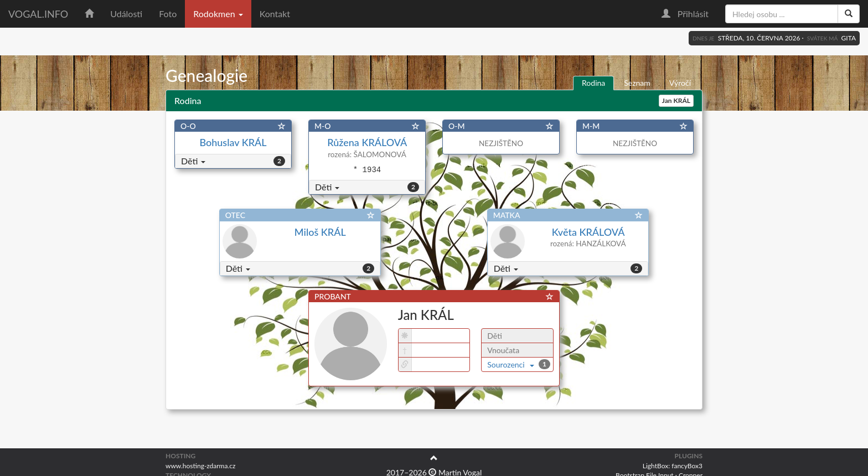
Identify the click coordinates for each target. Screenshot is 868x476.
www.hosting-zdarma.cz (200, 466)
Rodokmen (218, 14)
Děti (193, 161)
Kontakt (275, 14)
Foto (168, 14)
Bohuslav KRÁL (233, 142)
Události (126, 14)
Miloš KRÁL (320, 232)
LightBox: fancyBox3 (673, 466)
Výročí (680, 83)
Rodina (593, 83)
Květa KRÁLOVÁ (588, 232)
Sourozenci (511, 364)
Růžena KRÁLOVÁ (367, 142)
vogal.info (38, 14)
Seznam (637, 83)
